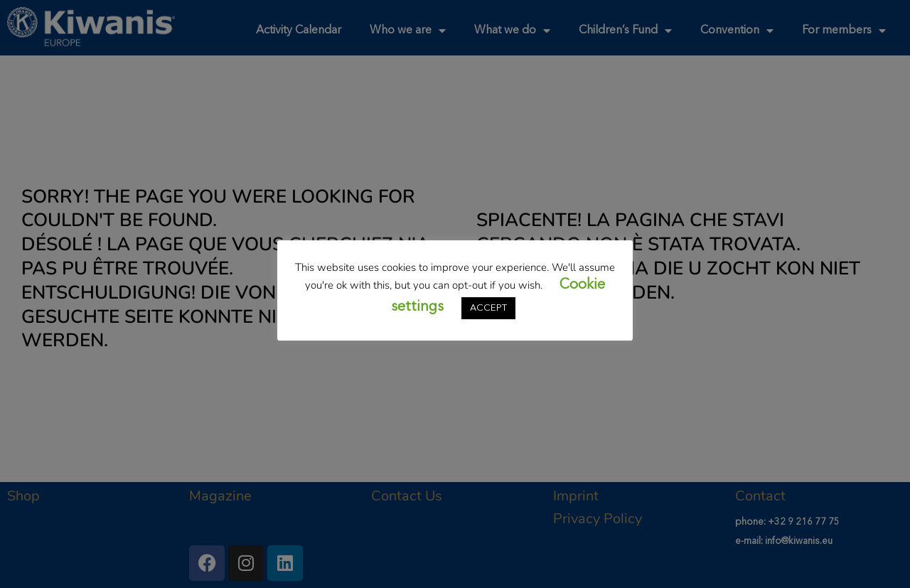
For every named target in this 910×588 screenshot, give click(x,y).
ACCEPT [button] (488, 308)
